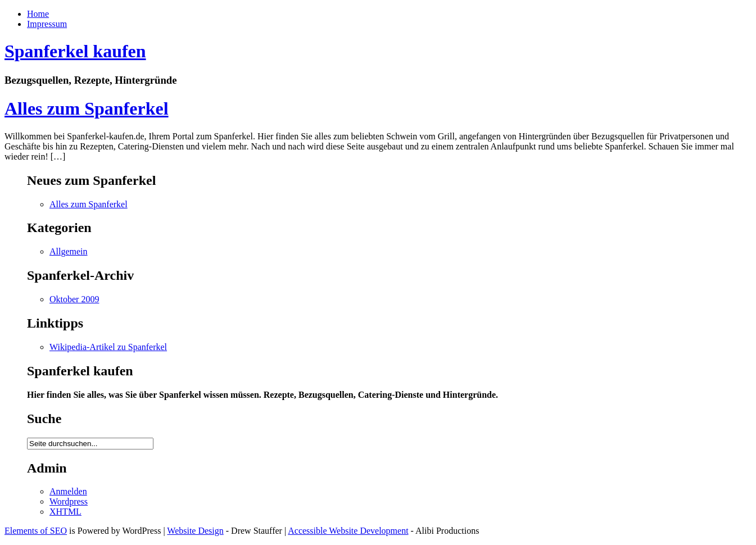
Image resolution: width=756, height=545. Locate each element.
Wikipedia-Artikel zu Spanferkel (108, 347)
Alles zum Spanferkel (87, 108)
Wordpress (69, 501)
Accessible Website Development (348, 531)
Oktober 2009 (74, 299)
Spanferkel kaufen (75, 51)
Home (38, 14)
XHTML (65, 512)
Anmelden (68, 491)
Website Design (195, 531)
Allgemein (69, 251)
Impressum (47, 24)
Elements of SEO (36, 531)
